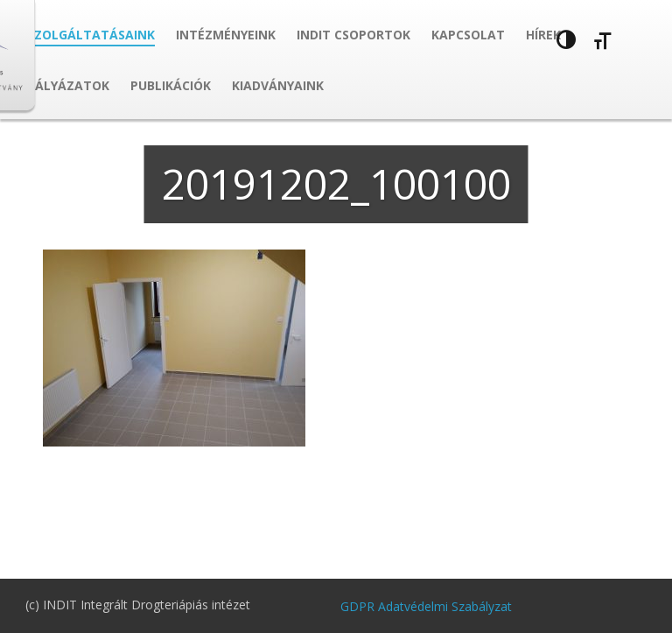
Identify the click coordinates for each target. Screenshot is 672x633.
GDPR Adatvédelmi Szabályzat (426, 606)
